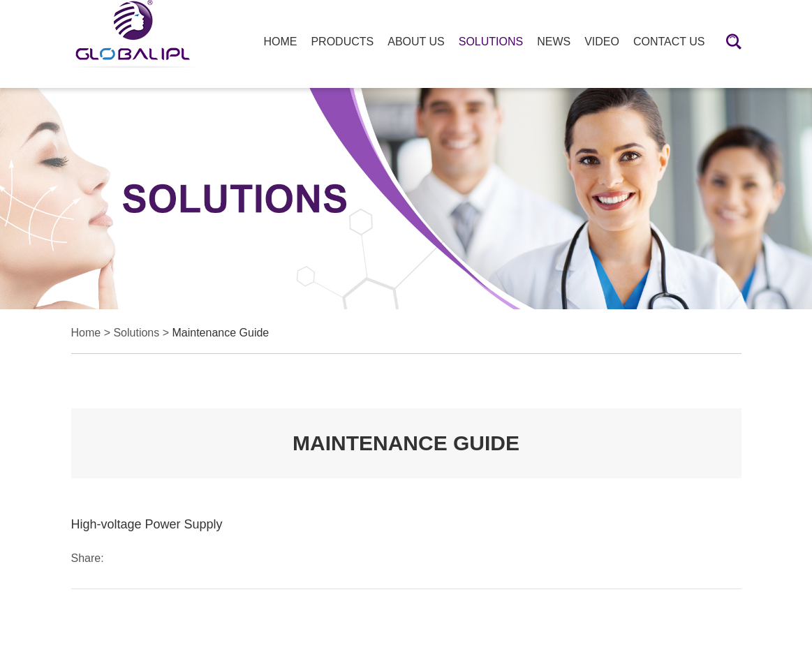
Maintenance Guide (220, 333)
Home (86, 333)
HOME (280, 42)
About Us (416, 42)
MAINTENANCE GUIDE (406, 443)
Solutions (491, 42)
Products (342, 42)
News (554, 42)
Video (602, 42)
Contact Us (669, 42)
